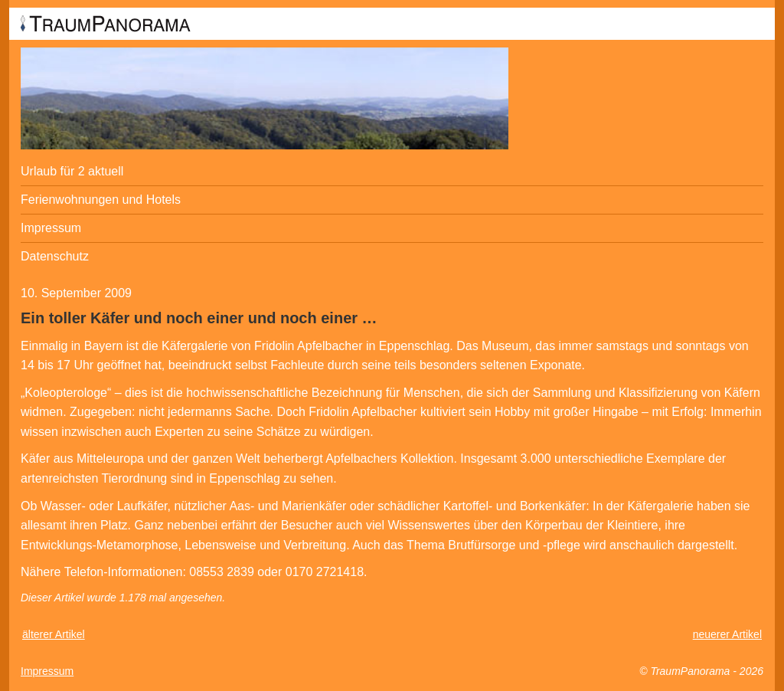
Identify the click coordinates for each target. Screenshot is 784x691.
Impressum (51, 228)
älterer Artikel (54, 634)
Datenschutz (55, 256)
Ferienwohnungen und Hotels (101, 200)
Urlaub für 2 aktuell (72, 171)
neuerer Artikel (727, 634)
